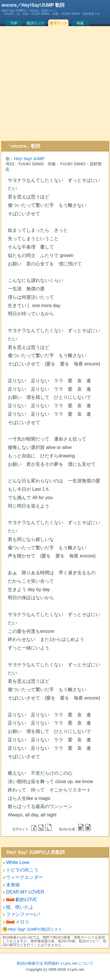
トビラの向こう (22, 870)
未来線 (13, 885)
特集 (80, 23)
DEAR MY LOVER (25, 892)
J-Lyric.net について (77, 963)
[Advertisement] (54, 83)
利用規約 (52, 963)
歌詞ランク (36, 23)
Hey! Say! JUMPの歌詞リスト (35, 929)
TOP (14, 23)
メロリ (22, 922)
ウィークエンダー (25, 877)
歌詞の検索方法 (30, 963)
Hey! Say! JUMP (29, 159)
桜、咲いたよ (20, 907)
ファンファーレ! (23, 914)
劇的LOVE (26, 900)
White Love (18, 862)
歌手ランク (59, 23)
